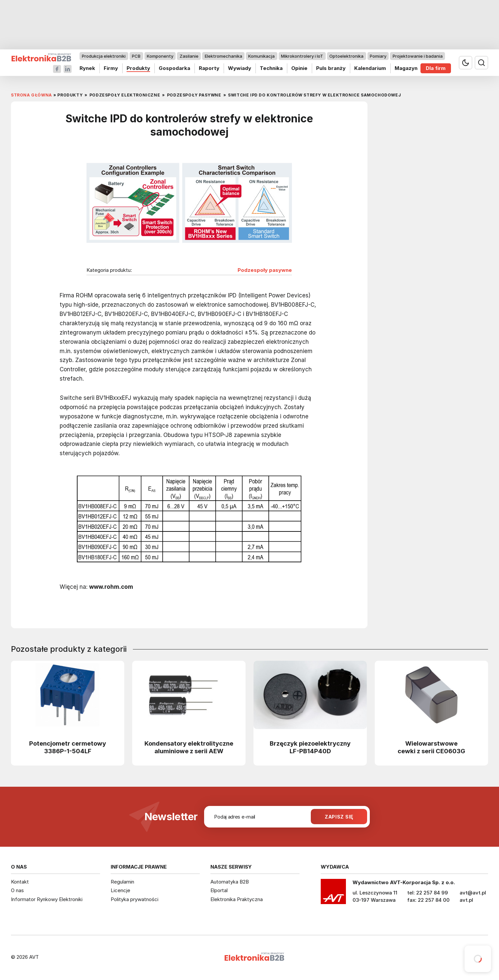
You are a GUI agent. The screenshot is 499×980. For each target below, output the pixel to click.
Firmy (111, 68)
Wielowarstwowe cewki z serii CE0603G (431, 747)
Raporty (209, 68)
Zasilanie (189, 56)
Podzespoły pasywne (265, 270)
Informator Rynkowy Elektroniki (47, 899)
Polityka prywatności (135, 899)
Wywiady (240, 68)
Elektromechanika (223, 56)
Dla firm (436, 68)
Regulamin (122, 882)
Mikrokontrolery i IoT (302, 56)
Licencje (120, 890)
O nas (17, 890)
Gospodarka (174, 68)
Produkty (138, 68)
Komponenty (160, 56)
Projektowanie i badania (418, 56)
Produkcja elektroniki (104, 56)
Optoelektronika (346, 56)
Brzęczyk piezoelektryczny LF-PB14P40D (310, 747)
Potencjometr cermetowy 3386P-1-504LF (68, 747)
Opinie (299, 68)
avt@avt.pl (473, 893)
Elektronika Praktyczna (237, 899)
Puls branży (331, 68)
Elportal (219, 890)
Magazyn (406, 68)
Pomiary (378, 56)
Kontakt (20, 882)
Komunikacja (261, 56)
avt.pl (466, 900)
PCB (136, 56)
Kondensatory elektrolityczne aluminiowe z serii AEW (189, 747)
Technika (271, 68)
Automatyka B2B (230, 882)
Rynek (87, 68)
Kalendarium (370, 68)
